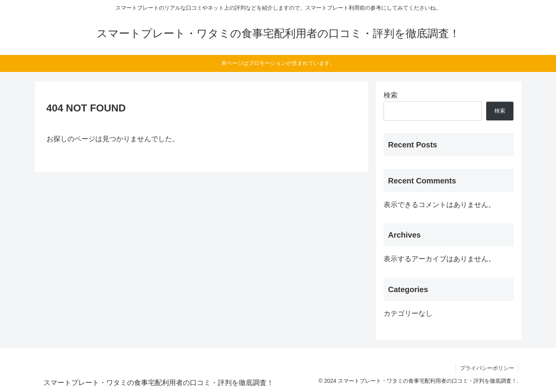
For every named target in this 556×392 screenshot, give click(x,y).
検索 (391, 95)
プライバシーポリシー (487, 368)
